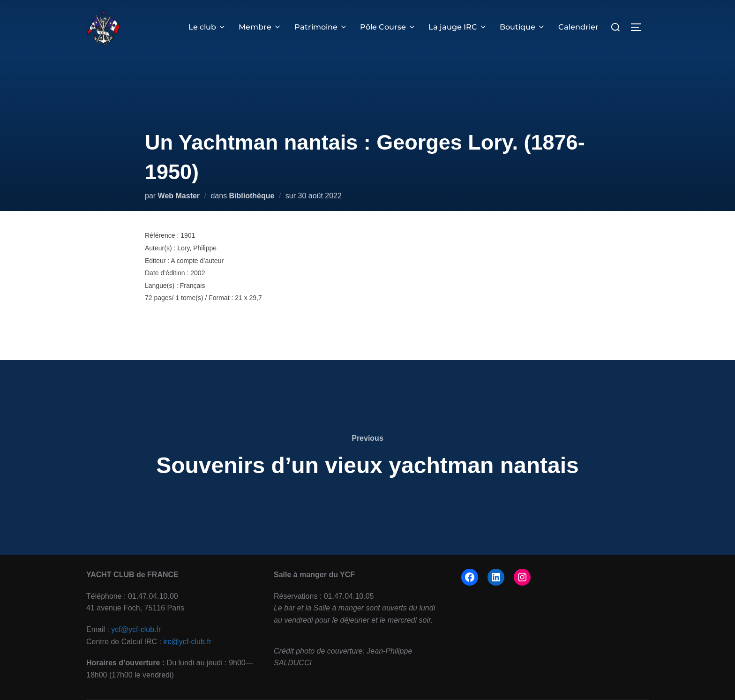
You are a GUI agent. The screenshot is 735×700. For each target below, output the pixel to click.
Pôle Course (388, 27)
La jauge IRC (458, 27)
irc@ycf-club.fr (187, 642)
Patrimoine (321, 27)
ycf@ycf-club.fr (136, 629)
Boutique (523, 27)
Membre (260, 27)
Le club (207, 27)
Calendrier (578, 27)
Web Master (179, 196)
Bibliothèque (252, 196)
